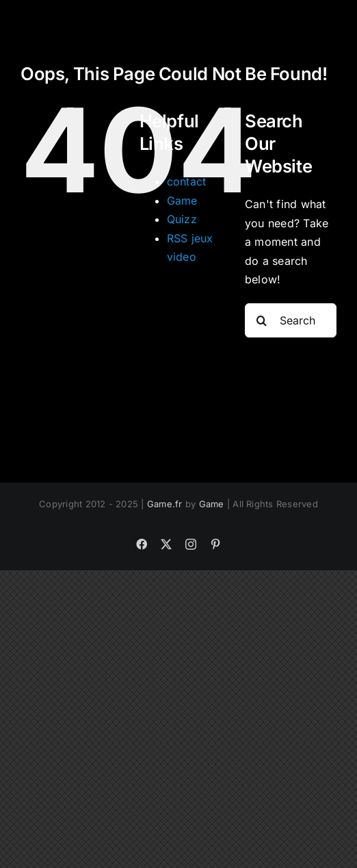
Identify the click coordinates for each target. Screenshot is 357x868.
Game (182, 201)
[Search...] (291, 320)
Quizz (182, 219)
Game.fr (165, 504)
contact (187, 181)
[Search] (262, 320)
